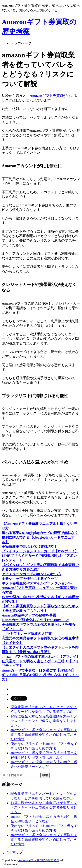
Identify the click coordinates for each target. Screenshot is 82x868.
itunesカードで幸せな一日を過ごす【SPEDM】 (39, 670)
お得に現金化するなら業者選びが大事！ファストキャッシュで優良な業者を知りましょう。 (44, 721)
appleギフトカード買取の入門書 (27, 634)
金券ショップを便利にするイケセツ (30, 579)
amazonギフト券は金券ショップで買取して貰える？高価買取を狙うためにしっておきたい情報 (44, 735)
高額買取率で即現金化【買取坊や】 (30, 547)
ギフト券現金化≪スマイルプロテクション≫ (37, 583)
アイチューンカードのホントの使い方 (31, 574)
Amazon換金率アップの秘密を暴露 (29, 615)
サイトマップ (12, 852)
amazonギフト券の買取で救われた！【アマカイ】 (41, 657)
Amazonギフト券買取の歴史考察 (39, 860)
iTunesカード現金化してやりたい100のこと (36, 620)
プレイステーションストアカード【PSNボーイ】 (40, 551)
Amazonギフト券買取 (46, 96)
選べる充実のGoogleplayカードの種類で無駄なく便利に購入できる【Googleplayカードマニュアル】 (40, 537)
